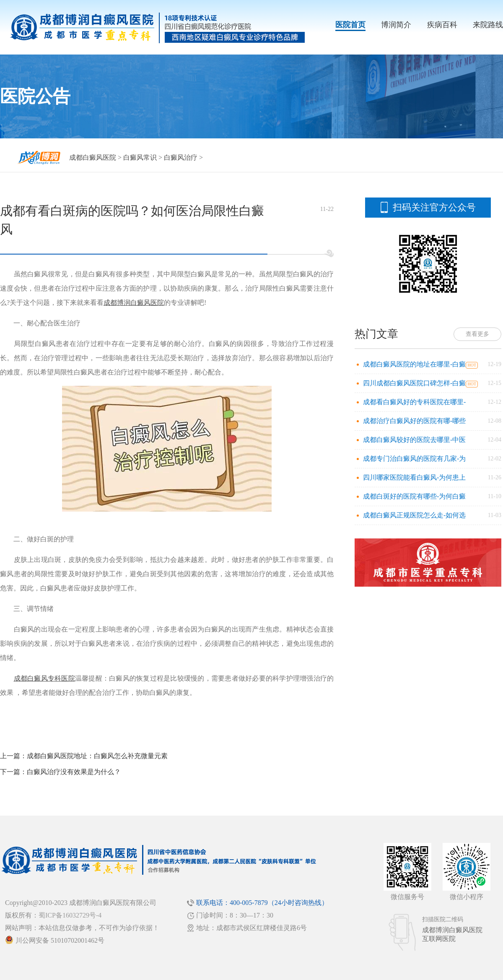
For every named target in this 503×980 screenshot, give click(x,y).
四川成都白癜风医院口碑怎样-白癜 (414, 383)
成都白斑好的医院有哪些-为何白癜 (414, 496)
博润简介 (396, 25)
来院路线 (488, 25)
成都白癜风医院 (93, 157)
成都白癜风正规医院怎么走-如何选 (414, 515)
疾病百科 (442, 25)
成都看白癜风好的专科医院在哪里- (414, 402)
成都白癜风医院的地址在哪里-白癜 (414, 364)
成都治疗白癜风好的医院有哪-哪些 (414, 421)
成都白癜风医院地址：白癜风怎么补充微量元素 (97, 756)
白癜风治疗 (181, 157)
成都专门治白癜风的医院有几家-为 (414, 459)
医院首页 (350, 25)
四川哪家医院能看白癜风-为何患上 (414, 477)
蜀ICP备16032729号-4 (70, 915)
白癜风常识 (140, 157)
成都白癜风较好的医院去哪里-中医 (414, 440)
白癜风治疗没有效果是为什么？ (74, 772)
